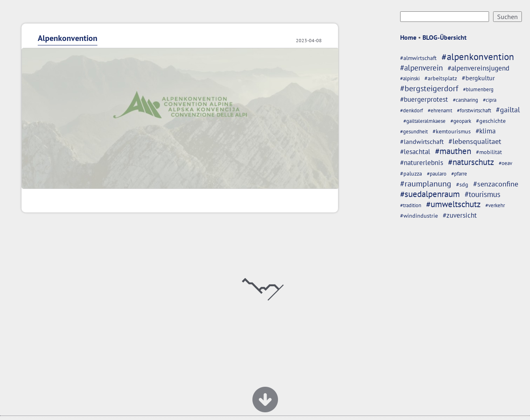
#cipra (490, 100)
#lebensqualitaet (475, 141)
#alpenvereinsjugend (478, 68)
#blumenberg (478, 89)
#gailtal (508, 110)
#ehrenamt (440, 110)
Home (408, 37)
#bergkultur (478, 78)
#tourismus (483, 194)
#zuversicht (460, 215)
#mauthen (453, 151)
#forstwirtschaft (474, 110)
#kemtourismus (452, 131)
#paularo (437, 174)
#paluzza (411, 173)
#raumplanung (426, 183)
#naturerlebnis (422, 162)
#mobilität (489, 152)
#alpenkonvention (478, 57)
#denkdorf (412, 110)
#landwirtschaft (422, 141)
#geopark (461, 121)
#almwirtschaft (418, 58)
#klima (486, 131)
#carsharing (465, 100)
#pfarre (459, 174)
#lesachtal (415, 152)
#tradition (411, 205)
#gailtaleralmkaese (424, 121)
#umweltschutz (453, 204)
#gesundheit (414, 132)
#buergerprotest (424, 99)
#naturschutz (471, 162)
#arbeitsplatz (441, 78)
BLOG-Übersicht (445, 37)
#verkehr (495, 205)
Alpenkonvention (68, 38)
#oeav (505, 163)
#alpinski (410, 78)
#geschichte (491, 121)
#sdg (462, 184)
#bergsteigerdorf (429, 88)
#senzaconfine (496, 184)
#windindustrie (419, 215)
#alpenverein (421, 68)
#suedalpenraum (430, 194)
